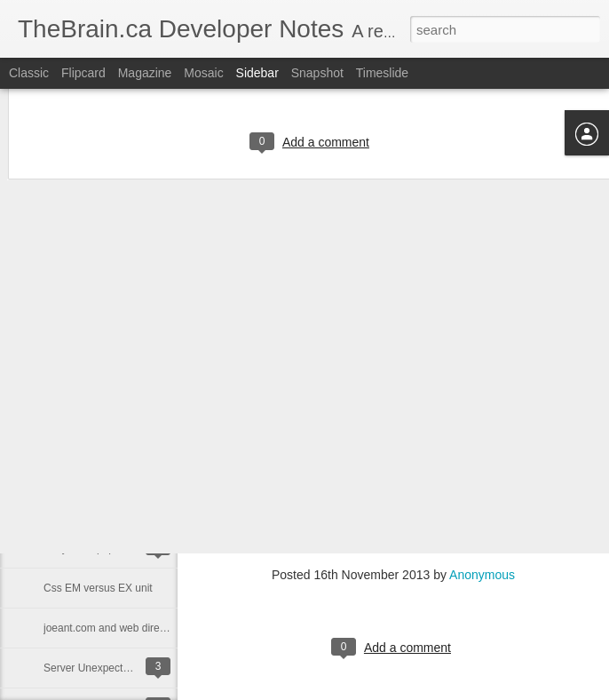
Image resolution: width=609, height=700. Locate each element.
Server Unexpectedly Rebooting (119, 668)
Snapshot (317, 73)
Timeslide (382, 73)
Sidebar (257, 73)
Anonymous (482, 575)
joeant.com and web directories (117, 628)
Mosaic (203, 73)
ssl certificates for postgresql (111, 508)
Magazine (145, 73)
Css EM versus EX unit (98, 588)
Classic (29, 73)
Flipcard (83, 73)
